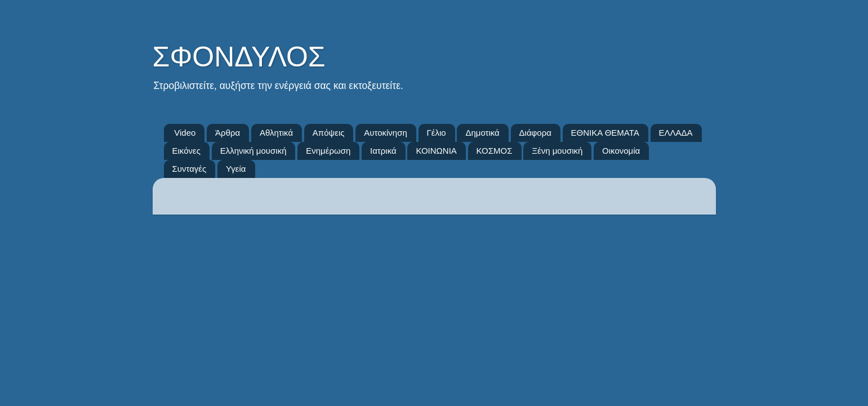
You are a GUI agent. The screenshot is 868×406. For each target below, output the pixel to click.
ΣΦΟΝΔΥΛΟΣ (239, 57)
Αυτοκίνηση (386, 133)
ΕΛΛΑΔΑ (676, 133)
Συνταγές (190, 169)
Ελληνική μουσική (253, 151)
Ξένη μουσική (557, 151)
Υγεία (236, 169)
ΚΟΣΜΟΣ (495, 151)
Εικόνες (186, 151)
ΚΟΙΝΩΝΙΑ (436, 151)
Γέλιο (437, 133)
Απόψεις (329, 133)
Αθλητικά (276, 133)
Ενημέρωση (328, 151)
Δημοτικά (482, 133)
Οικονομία (621, 151)
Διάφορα (535, 133)
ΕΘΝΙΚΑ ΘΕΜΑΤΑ (605, 133)
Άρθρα (228, 133)
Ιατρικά (383, 151)
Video (185, 133)
